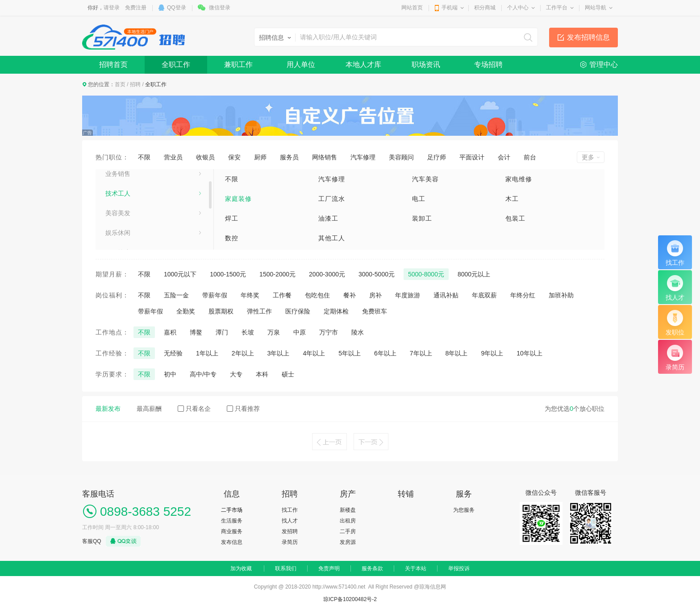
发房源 (348, 542)
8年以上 (457, 353)
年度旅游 (408, 295)
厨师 (260, 157)
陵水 (358, 332)
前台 (530, 157)
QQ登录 (177, 8)
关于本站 (416, 568)
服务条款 (372, 568)
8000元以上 (474, 274)
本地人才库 (363, 65)
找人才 (290, 521)
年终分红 (523, 295)
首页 (120, 84)
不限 (144, 157)
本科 (262, 374)
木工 (512, 199)
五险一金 (176, 295)
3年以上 (279, 353)
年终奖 (250, 295)
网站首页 (412, 8)
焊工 (232, 218)
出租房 (348, 521)
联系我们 (286, 568)
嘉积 (170, 332)
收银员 (205, 157)
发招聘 (290, 531)
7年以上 (421, 353)
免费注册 (136, 8)
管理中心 (604, 65)
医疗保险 (298, 311)
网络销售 (325, 157)
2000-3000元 (327, 274)
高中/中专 (203, 374)
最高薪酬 (149, 409)
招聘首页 (113, 65)
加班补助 (561, 295)
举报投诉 (459, 568)
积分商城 (485, 8)
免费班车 (375, 311)
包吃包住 (317, 295)
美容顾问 (401, 157)
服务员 (289, 157)
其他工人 (332, 238)
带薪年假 (215, 295)
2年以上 (243, 353)
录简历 (290, 542)
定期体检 (336, 311)
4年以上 (314, 353)
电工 (419, 199)
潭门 (222, 332)
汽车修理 (363, 157)
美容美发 (118, 233)
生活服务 (118, 174)
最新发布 (108, 409)
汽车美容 (425, 179)
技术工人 (118, 213)
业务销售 (118, 194)
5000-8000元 (426, 274)
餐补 (350, 295)
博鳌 (196, 332)
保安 (234, 157)
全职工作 (176, 65)
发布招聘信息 (588, 37)
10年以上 (529, 353)
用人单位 (301, 65)
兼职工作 (238, 65)
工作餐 (282, 295)
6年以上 (385, 353)
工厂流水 (332, 199)
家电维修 (519, 179)
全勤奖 (186, 311)
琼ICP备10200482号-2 (350, 599)
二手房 (348, 531)
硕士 (288, 374)
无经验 (173, 353)
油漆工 (328, 218)
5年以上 (350, 353)
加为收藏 (241, 568)
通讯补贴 (446, 295)
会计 (504, 157)
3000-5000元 (377, 274)
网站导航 (596, 8)
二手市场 (232, 510)
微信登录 (220, 8)
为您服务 (464, 510)
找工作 (290, 510)
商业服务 (232, 531)
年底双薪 (484, 295)
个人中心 (518, 8)
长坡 (248, 332)
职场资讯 (426, 65)
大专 (236, 374)
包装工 (515, 218)
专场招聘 (488, 65)
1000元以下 (180, 274)
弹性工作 (259, 311)
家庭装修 (238, 199)
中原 (300, 332)
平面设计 (472, 157)
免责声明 (329, 568)
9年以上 (492, 353)
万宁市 (329, 332)
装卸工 (422, 218)
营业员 (173, 157)
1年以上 (207, 353)
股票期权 (221, 311)
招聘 (135, 84)
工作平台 (557, 8)
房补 (375, 295)
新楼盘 (348, 510)
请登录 (112, 8)
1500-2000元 (277, 274)
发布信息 (232, 542)
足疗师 (437, 157)
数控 (232, 238)
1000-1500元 (228, 274)
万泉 (274, 332)
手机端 (450, 8)
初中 (170, 374)
